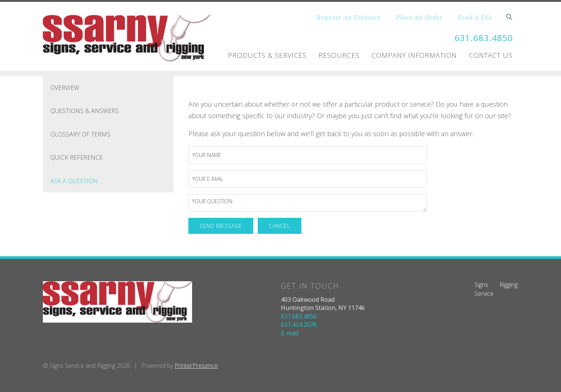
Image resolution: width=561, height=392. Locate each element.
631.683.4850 (482, 37)
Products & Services (267, 55)
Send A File (475, 18)
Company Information (414, 55)
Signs (481, 285)
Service (484, 294)
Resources (339, 55)
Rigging (509, 285)
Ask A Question (74, 181)
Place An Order (419, 18)
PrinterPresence (196, 366)
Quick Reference (76, 157)
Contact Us (491, 55)
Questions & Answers (84, 111)
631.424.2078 (299, 324)
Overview (65, 88)
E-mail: (290, 333)
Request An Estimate (349, 18)
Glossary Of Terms (80, 134)
